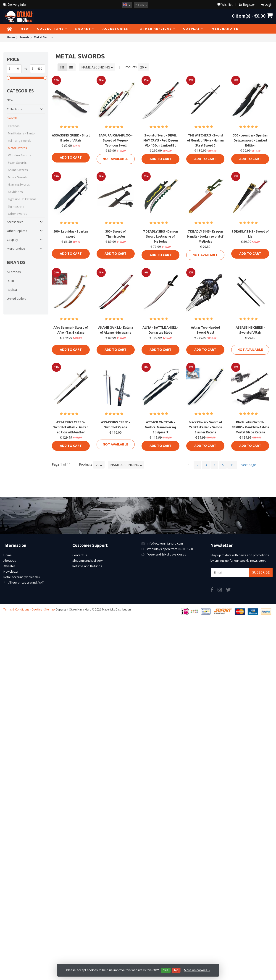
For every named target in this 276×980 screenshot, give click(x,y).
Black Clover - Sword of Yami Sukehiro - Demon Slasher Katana (205, 427)
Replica (12, 290)
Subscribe (261, 572)
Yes (166, 970)
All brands (14, 272)
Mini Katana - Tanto (21, 133)
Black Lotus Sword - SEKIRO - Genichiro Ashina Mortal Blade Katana (250, 427)
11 (232, 465)
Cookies (37, 609)
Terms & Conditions (16, 609)
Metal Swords (17, 148)
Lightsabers (16, 206)
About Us (10, 561)
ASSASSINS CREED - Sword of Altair (250, 330)
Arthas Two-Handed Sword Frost (205, 330)
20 (143, 67)
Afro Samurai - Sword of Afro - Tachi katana (71, 330)
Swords (85, 29)
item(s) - (252, 16)
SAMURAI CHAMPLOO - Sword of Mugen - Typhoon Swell (116, 140)
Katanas (14, 126)
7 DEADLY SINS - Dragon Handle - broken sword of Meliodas (205, 236)
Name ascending (97, 67)
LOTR (10, 281)
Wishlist (225, 4)
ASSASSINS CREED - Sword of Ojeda (116, 425)
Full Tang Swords (20, 141)
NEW (25, 29)
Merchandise (227, 29)
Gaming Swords (19, 184)
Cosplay (193, 29)
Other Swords (18, 214)
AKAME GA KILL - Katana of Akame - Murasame (116, 330)
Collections (52, 29)
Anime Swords (18, 170)
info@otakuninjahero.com (165, 543)
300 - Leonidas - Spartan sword (71, 234)
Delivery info (15, 4)
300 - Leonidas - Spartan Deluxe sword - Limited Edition (250, 140)
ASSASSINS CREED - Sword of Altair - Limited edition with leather (71, 427)
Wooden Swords (20, 155)
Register (249, 4)
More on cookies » (197, 970)
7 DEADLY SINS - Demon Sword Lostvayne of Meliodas (160, 236)
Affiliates (9, 566)
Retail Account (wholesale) (21, 577)
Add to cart (71, 157)
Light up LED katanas (22, 199)
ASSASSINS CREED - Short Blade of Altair (71, 138)
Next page (248, 465)
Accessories (117, 29)
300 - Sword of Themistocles (116, 234)
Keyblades (15, 192)
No (176, 970)
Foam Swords (17, 162)
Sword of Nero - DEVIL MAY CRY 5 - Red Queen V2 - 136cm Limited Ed (161, 140)
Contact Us (80, 555)
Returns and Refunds (87, 566)
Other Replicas (157, 29)
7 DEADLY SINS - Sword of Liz (250, 234)
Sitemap (50, 609)
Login (268, 4)
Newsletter (11, 571)
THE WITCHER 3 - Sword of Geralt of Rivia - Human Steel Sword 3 (205, 140)
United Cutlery (17, 299)
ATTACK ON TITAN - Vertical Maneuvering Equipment (160, 427)
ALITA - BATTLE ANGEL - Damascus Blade (160, 330)
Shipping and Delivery (88, 561)
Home (8, 555)
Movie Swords (18, 177)
